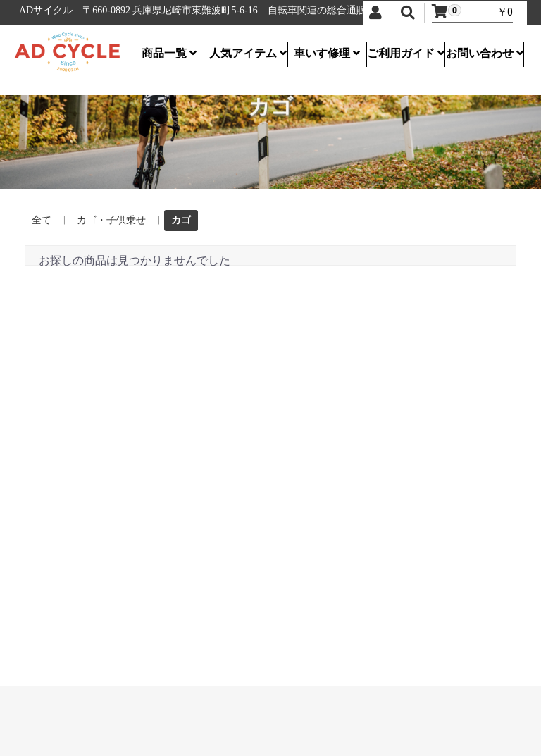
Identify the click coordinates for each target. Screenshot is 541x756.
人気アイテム (248, 53)
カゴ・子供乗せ (111, 220)
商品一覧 (169, 53)
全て (42, 220)
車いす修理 (327, 53)
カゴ (181, 220)
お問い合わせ (485, 53)
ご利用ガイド (406, 53)
